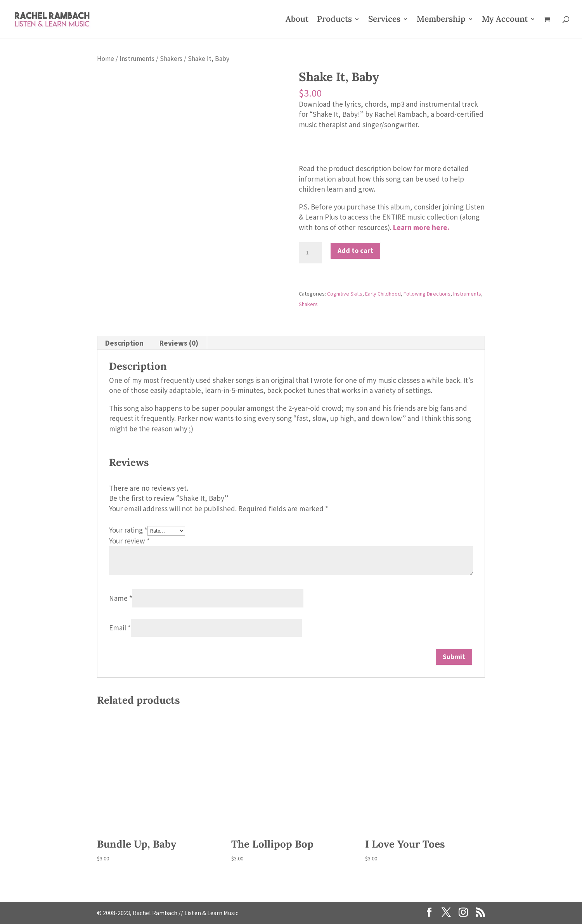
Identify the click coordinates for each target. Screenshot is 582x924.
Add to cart (355, 250)
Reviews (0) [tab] (179, 343)
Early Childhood (383, 294)
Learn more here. (421, 227)
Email (120, 628)
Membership (441, 20)
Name (121, 598)
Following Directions (427, 294)
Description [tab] (124, 343)
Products (334, 20)
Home (106, 59)
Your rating (128, 530)
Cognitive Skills (345, 294)
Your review (129, 541)
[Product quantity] (310, 253)
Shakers (171, 59)
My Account (505, 20)
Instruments (137, 59)
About (297, 20)
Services (384, 20)
